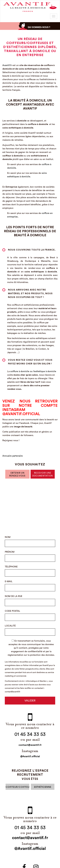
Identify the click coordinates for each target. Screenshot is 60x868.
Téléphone (11, 567)
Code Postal (12, 611)
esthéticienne (43, 787)
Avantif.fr (7, 65)
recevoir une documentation (43, 474)
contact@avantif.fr (30, 745)
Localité (10, 626)
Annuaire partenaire (13, 456)
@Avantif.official (30, 756)
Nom (8, 537)
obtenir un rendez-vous (17, 474)
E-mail (9, 582)
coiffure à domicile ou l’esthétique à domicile (33, 371)
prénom (10, 552)
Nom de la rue (14, 596)
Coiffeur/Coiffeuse (17, 787)
